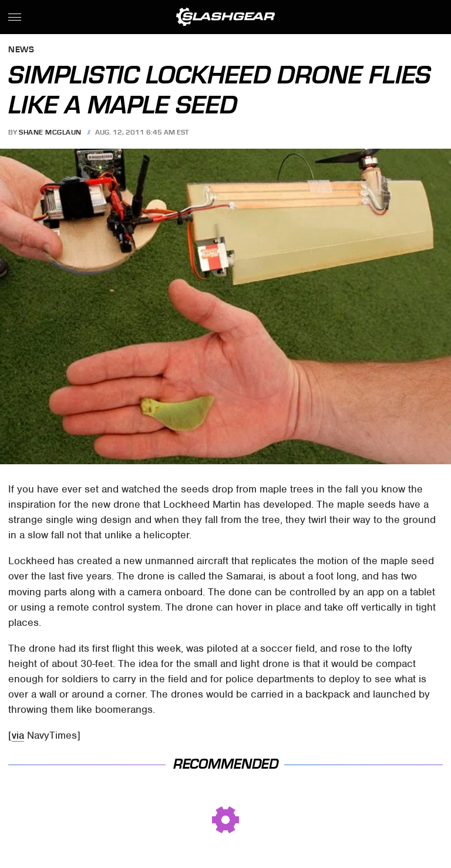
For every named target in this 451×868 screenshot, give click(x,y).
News (21, 50)
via (18, 735)
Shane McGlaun (50, 132)
